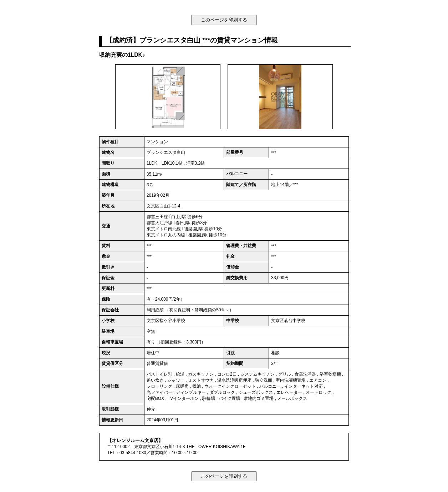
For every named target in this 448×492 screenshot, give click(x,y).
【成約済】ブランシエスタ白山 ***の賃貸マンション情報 (192, 40)
